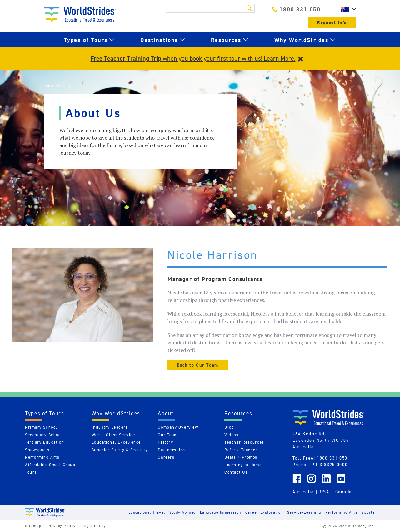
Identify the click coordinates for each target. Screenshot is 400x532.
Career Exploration (264, 512)
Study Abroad (183, 512)
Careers (166, 457)
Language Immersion (221, 512)
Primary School (41, 427)
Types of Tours (86, 40)
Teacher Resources (244, 442)
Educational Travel (147, 512)
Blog (229, 427)
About (166, 413)
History (165, 442)
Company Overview (178, 427)
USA (325, 492)
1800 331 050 (296, 9)
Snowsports (37, 450)
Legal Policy (94, 526)
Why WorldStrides (302, 40)
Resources (226, 40)
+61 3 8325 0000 (329, 465)
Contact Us (236, 472)
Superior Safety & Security (120, 450)
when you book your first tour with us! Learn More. (193, 58)
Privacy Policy (62, 526)
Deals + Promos (241, 457)
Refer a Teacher (241, 450)
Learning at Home (243, 465)
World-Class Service (113, 435)
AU (347, 9)
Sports (368, 512)
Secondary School (44, 435)
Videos (231, 435)
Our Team (168, 435)
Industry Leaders (110, 427)
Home (48, 86)
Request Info (332, 23)
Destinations (159, 40)
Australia (303, 492)
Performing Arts (42, 457)
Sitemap (33, 526)
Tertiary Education (45, 442)
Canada (344, 492)
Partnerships (172, 450)
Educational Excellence (116, 442)
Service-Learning (304, 512)
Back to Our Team (198, 365)
